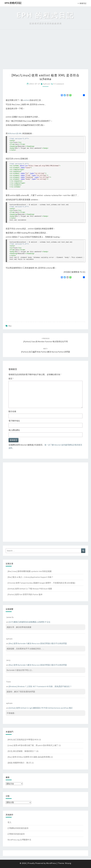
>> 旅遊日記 (82, 3)
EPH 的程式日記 (13, 3)
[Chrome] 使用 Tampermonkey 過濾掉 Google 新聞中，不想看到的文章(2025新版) (41, 583)
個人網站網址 (14, 430)
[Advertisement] (45, 51)
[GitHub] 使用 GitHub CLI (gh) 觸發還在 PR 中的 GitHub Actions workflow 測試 (41, 708)
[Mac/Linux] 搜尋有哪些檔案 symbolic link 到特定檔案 (30, 571)
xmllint (26, 100)
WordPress (51, 863)
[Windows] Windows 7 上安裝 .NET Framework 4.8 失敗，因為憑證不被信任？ (40, 686)
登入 (9, 822)
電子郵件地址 (14, 421)
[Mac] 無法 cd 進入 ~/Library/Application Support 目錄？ (30, 577)
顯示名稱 (12, 411)
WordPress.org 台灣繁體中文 (19, 840)
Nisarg (68, 863)
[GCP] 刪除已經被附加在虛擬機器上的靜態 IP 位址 (30, 622)
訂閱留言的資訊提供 (16, 834)
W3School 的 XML (15, 133)
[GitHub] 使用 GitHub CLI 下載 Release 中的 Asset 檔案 (30, 589)
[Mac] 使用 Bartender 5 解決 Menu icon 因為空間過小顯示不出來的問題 (38, 643)
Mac (10, 326)
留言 (11, 379)
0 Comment (59, 84)
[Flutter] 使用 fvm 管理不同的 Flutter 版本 (25, 594)
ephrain (47, 84)
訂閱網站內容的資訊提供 (18, 828)
